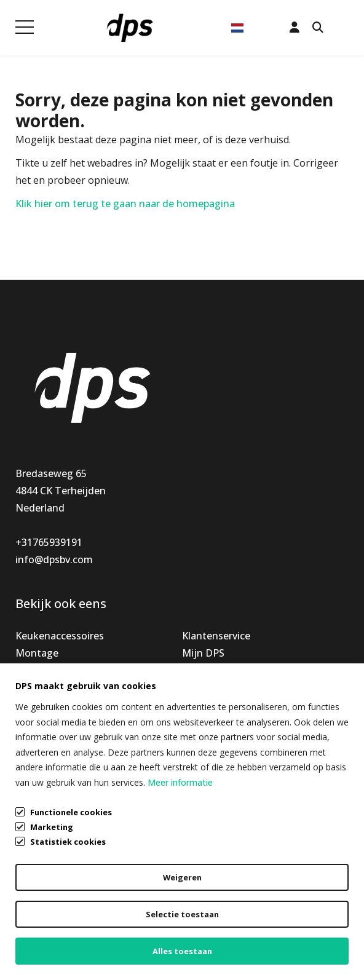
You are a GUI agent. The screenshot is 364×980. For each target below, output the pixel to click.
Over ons (203, 687)
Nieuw (30, 670)
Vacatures (205, 705)
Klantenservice (216, 636)
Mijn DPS (203, 653)
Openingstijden (218, 670)
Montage (37, 653)
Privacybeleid (45, 917)
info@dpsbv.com (54, 559)
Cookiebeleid (45, 941)
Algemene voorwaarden (71, 894)
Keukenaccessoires (60, 636)
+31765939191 (49, 542)
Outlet (31, 705)
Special (31, 687)
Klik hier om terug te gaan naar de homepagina (125, 204)
